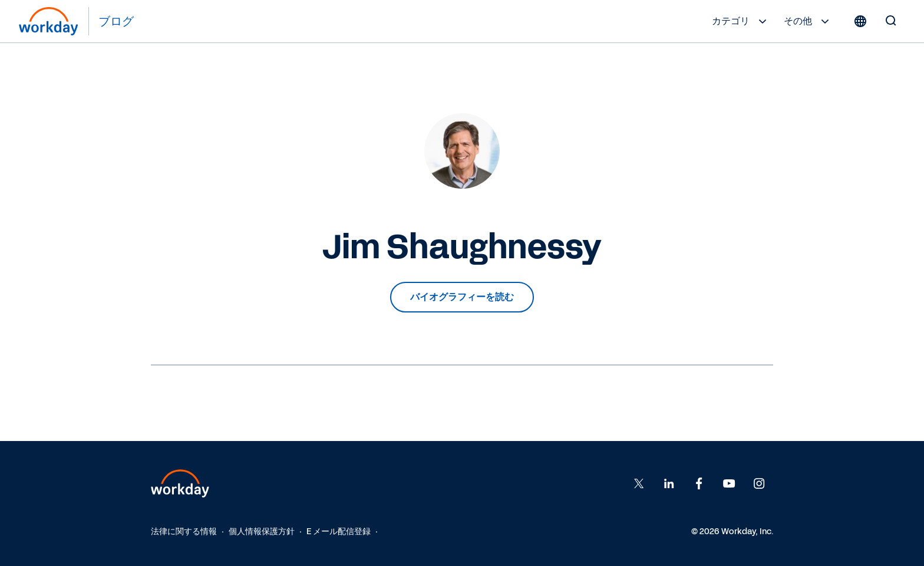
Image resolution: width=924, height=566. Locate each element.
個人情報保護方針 (262, 532)
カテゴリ (741, 21)
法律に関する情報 (184, 532)
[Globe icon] (860, 21)
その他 (808, 21)
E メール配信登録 (339, 532)
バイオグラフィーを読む (462, 297)
